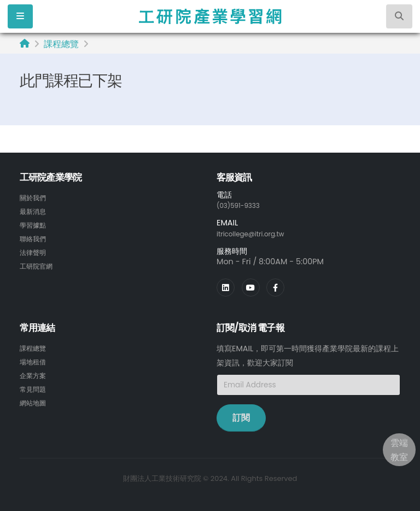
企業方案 (35, 373)
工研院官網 (39, 263)
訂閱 (241, 417)
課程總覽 (61, 44)
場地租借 (35, 360)
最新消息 (35, 211)
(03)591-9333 (243, 205)
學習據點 (35, 224)
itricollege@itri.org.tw (258, 233)
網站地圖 (35, 399)
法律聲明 (35, 250)
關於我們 (35, 198)
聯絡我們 (35, 237)
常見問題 (35, 386)
